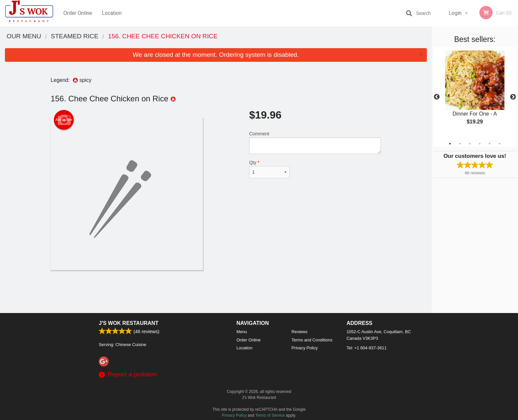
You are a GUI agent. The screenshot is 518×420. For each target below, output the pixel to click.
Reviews (299, 332)
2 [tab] (460, 144)
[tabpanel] (475, 93)
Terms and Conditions (312, 340)
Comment (315, 142)
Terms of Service (270, 415)
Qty (269, 169)
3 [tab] (470, 144)
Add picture (64, 120)
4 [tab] (480, 144)
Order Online (78, 13)
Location (112, 13)
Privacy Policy (305, 348)
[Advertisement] (216, 292)
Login (455, 13)
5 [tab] (490, 144)
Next (513, 97)
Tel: (367, 348)
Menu (242, 332)
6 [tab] (499, 144)
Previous (437, 97)
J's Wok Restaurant (129, 323)
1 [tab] (450, 144)
